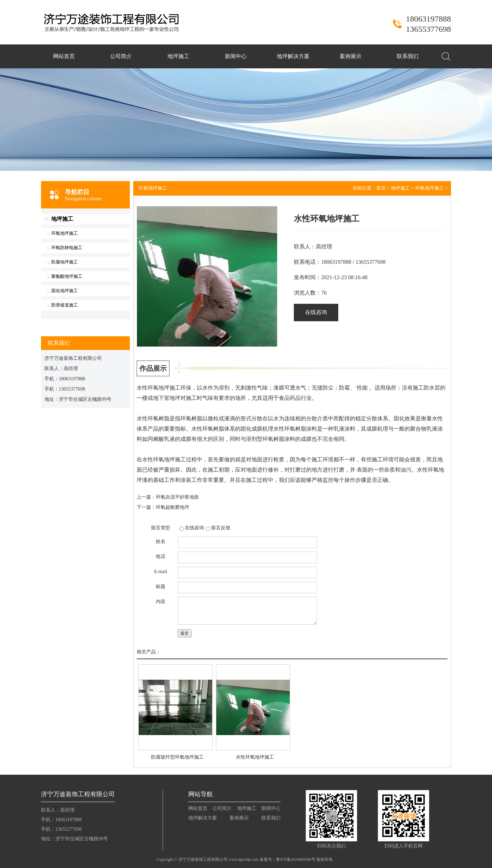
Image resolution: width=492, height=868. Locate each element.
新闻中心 (236, 56)
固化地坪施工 (65, 291)
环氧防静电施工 (67, 248)
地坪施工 (178, 56)
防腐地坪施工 (65, 262)
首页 (381, 188)
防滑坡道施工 (65, 305)
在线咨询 (316, 312)
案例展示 (351, 56)
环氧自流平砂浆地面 (177, 497)
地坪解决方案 (293, 56)
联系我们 (408, 56)
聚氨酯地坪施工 (67, 276)
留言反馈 (221, 528)
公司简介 (121, 56)
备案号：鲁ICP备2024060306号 (288, 859)
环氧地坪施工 (65, 233)
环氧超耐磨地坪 (173, 507)
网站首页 (64, 56)
